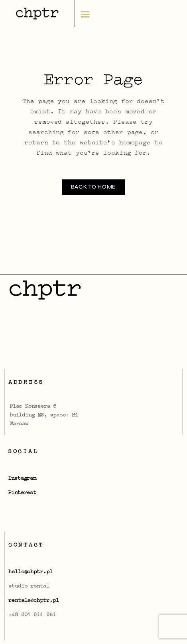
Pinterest (22, 493)
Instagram (22, 479)
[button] (85, 14)
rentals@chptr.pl (33, 601)
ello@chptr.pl (32, 572)
